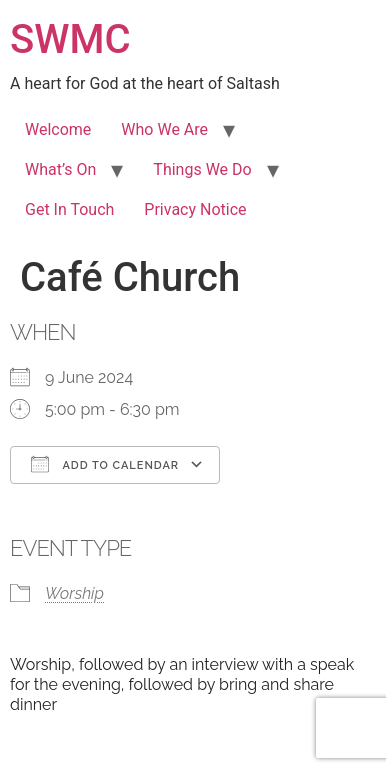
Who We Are (164, 129)
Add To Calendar (105, 464)
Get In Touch (69, 209)
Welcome (58, 129)
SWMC (70, 39)
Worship (74, 593)
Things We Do (202, 169)
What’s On (60, 169)
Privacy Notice (195, 209)
